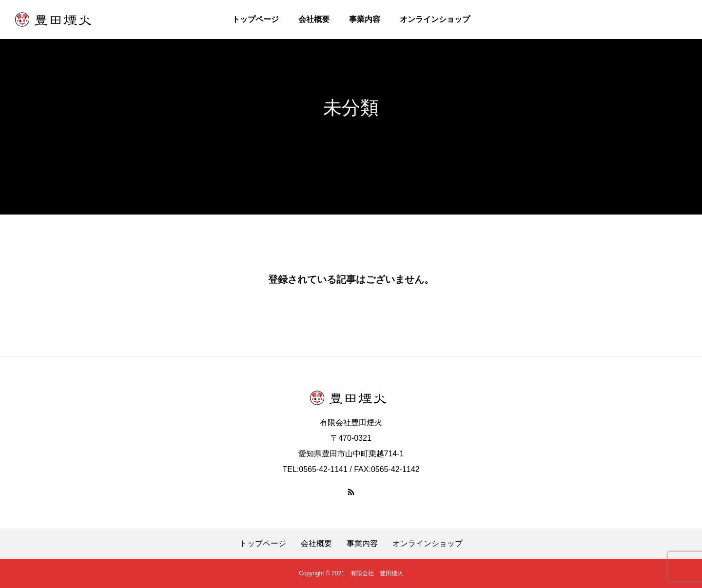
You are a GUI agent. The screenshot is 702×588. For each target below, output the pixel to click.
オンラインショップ (435, 19)
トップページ (255, 19)
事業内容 (365, 19)
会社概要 (314, 19)
